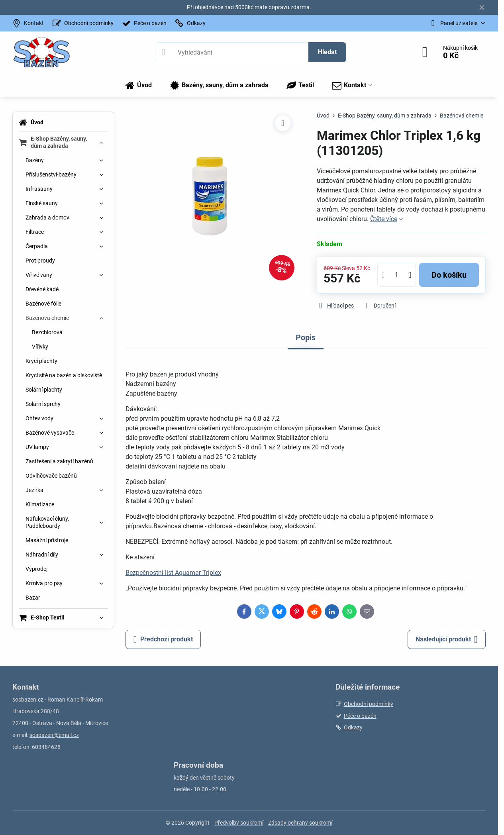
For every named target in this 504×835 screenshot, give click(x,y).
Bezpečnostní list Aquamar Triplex (173, 573)
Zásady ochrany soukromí (300, 823)
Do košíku (449, 275)
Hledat (327, 52)
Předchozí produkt (163, 639)
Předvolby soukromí (239, 823)
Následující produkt (447, 639)
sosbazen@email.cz (54, 735)
